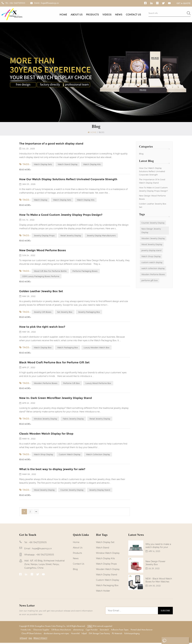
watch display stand (106, 576)
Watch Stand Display (68, 165)
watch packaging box (68, 348)
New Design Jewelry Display (151, 231)
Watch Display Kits (92, 165)
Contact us (133, 15)
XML (30, 639)
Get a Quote (184, 3)
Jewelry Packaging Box (89, 313)
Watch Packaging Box (107, 587)
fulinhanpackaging (132, 635)
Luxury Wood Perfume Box (98, 384)
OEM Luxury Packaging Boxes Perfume (41, 277)
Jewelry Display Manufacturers (101, 236)
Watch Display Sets (43, 165)
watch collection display (153, 269)
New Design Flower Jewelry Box (155, 565)
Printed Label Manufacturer (142, 631)
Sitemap (23, 639)
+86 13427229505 (17, 3)
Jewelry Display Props (44, 236)
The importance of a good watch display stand (152, 182)
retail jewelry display (100, 420)
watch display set (105, 543)
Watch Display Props (106, 565)
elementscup (78, 631)
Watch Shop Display (151, 257)
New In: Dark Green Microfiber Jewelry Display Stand (55, 399)
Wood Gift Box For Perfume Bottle (50, 272)
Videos (107, 15)
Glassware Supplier (41, 631)
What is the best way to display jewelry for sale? (52, 470)
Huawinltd (75, 635)
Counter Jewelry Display (153, 223)
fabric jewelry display (73, 420)
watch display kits (105, 560)
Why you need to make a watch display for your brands (158, 548)
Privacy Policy (40, 639)
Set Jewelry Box (65, 313)
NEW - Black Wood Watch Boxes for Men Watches (159, 583)
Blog (141, 154)
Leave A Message (174, 641)
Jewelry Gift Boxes (43, 313)
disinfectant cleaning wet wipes (56, 635)
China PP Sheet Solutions (31, 635)
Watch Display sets (62, 200)
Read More (25, 170)
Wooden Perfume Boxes (153, 275)
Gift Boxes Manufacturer (61, 631)
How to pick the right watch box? (42, 328)
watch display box (43, 348)
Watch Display (41, 200)
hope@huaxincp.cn (50, 3)
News (119, 15)
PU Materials (117, 635)
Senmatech (104, 631)
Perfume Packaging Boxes (85, 272)
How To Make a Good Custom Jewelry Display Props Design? (153, 190)
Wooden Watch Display (108, 570)
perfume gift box (150, 281)
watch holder (103, 592)
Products (92, 15)
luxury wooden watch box (97, 348)
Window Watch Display (108, 554)
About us (77, 15)
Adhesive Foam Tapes (120, 631)
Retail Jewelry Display (71, 236)
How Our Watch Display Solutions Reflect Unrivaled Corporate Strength (152, 172)
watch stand (103, 549)
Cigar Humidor (92, 631)
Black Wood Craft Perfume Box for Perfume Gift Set (54, 363)
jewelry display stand (151, 251)
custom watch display (152, 263)
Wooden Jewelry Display (153, 239)
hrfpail (84, 635)
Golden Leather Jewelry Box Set (153, 206)
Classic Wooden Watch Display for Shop (46, 435)
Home (63, 15)
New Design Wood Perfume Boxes (152, 198)
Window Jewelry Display (45, 420)
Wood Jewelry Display (152, 245)
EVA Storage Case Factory (99, 635)
